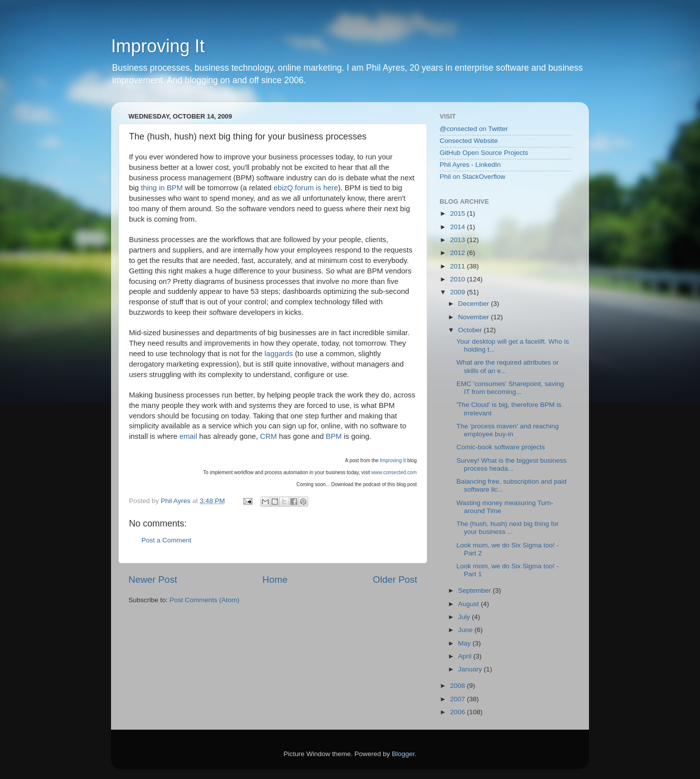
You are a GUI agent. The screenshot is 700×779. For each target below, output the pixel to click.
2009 (459, 292)
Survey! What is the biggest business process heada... (512, 464)
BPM (334, 436)
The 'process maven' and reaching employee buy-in (508, 430)
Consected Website (469, 141)
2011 (459, 266)
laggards (279, 354)
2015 (459, 213)
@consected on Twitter (474, 129)
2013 (459, 240)
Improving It (158, 46)
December (474, 304)
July (465, 617)
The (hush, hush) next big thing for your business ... (508, 528)
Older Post (395, 580)
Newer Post (153, 580)
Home (275, 580)
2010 (459, 279)
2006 (459, 712)
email (188, 436)
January (471, 669)
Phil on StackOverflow (472, 177)
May (465, 643)
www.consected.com (394, 472)
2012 (459, 253)
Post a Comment (167, 540)
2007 (459, 699)
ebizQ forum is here (306, 188)
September (475, 590)
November (474, 317)
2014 (459, 227)
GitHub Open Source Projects (484, 153)
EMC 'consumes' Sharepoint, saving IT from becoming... (510, 388)
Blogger (403, 754)
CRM (268, 436)
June (466, 630)
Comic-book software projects (501, 447)
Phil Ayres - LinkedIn (470, 165)
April (466, 656)
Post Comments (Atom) (205, 600)
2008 (459, 686)
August (469, 604)
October (471, 330)
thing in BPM (162, 188)
